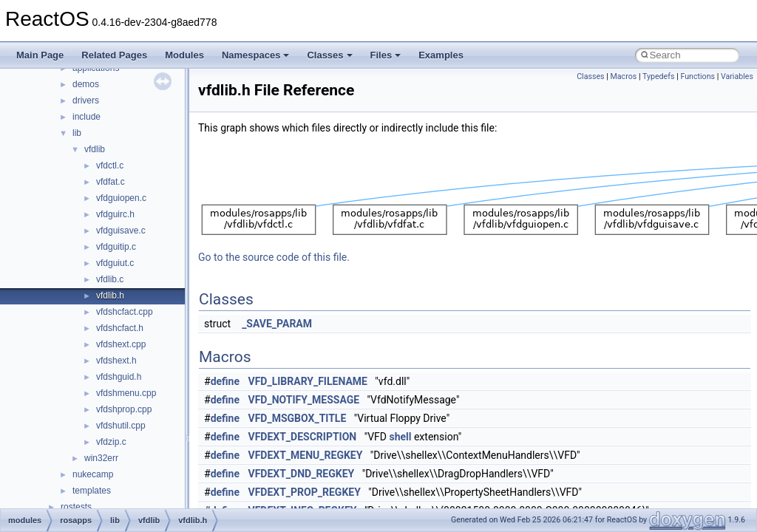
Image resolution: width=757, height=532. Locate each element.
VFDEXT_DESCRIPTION (303, 437)
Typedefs (659, 76)
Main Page (40, 55)
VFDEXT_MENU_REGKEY (306, 455)
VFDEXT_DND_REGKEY (302, 474)
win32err (101, 458)
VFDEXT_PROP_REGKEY (305, 492)
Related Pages (114, 55)
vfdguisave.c (121, 231)
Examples (441, 55)
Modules (184, 55)
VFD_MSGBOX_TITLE (298, 418)
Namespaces (256, 55)
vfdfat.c (111, 182)
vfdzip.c (111, 442)
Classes (329, 55)
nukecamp (93, 474)
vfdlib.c (110, 279)
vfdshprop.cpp (124, 409)
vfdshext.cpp (121, 344)
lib (77, 133)
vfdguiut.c (115, 263)
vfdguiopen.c (121, 198)
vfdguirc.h (115, 214)
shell (400, 437)
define (225, 381)
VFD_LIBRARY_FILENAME (308, 381)
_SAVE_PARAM (277, 324)
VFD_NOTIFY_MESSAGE (304, 400)
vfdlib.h (110, 296)
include (86, 117)
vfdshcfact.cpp (125, 312)
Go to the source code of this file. (274, 257)
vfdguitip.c (116, 247)
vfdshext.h (116, 361)
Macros (624, 76)
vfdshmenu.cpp (126, 393)
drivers (86, 100)
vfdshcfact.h (120, 328)
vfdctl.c (110, 166)
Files (386, 55)
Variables (737, 76)
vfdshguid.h (119, 377)
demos (86, 84)
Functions (697, 76)
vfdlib (95, 149)
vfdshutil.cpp (121, 426)
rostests (76, 507)
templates (92, 491)
